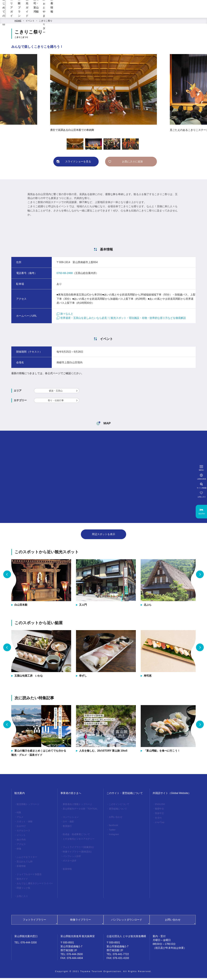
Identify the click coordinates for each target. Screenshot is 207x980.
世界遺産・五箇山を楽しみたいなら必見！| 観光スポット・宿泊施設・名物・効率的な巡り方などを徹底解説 (121, 320)
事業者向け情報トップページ (77, 806)
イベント (30, 23)
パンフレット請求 (72, 858)
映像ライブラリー (81, 922)
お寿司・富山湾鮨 (149, 15)
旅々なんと (65, 316)
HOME (18, 23)
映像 (19, 851)
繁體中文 (159, 811)
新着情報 (200, 15)
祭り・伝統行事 (56, 402)
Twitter (112, 832)
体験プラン (106, 15)
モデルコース (23, 833)
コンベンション (71, 819)
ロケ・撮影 (68, 823)
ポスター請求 (70, 863)
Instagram (114, 836)
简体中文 (159, 815)
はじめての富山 (62, 15)
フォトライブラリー (34, 922)
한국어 (158, 820)
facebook (113, 827)
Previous (31, 95)
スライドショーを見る (78, 163)
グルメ (20, 819)
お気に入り (22, 898)
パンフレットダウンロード (127, 922)
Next (176, 95)
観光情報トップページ (28, 806)
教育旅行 (67, 828)
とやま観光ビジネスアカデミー (79, 841)
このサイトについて (119, 806)
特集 (19, 814)
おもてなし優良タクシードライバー (35, 885)
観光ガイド (126, 15)
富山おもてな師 (25, 863)
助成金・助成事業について (76, 836)
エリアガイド (85, 15)
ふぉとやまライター (176, 15)
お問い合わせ (116, 819)
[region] (130, 4)
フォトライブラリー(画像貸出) (78, 849)
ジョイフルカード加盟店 (29, 876)
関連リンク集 (23, 890)
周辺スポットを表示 (103, 536)
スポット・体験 (25, 823)
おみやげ (21, 828)
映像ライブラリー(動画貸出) (77, 854)
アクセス (21, 846)
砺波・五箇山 (56, 393)
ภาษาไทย (160, 824)
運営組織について (118, 811)
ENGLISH (160, 806)
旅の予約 (21, 842)
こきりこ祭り (46, 23)
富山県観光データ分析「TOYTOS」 (81, 811)
